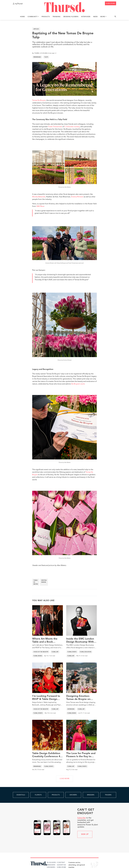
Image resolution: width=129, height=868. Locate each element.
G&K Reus (40, 206)
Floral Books (38, 656)
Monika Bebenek (39, 197)
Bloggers (51, 863)
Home (22, 17)
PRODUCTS (56, 795)
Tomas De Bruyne (39, 100)
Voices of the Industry (41, 652)
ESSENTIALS (21, 795)
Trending (57, 17)
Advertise (61, 865)
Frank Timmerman (55, 127)
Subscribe (82, 818)
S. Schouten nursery (72, 127)
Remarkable (37, 57)
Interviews (86, 17)
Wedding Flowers (71, 17)
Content (61, 863)
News (95, 17)
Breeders (51, 865)
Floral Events (72, 652)
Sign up (85, 834)
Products (46, 17)
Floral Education (86, 652)
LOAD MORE (65, 779)
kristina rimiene (44, 581)
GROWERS (73, 795)
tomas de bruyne (36, 582)
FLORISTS (38, 795)
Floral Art (55, 652)
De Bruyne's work (78, 384)
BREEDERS (91, 795)
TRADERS (108, 795)
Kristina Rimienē (77, 197)
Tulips (46, 57)
